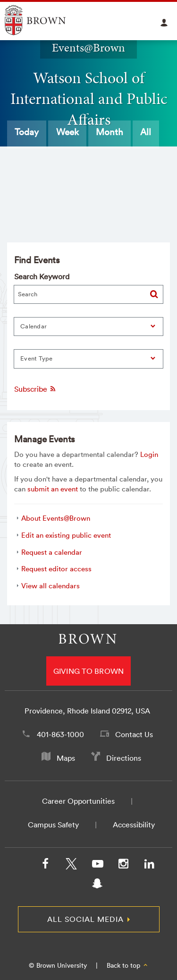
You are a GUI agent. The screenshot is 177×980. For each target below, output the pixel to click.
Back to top (128, 965)
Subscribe (35, 389)
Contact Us (134, 734)
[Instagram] (123, 866)
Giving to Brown (89, 671)
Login (149, 454)
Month (110, 132)
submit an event (53, 489)
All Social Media (85, 919)
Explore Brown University (46, 20)
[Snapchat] (97, 885)
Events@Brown (88, 48)
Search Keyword (42, 276)
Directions (124, 758)
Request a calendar (52, 552)
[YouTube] (97, 866)
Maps (66, 758)
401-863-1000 (60, 734)
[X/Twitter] (71, 866)
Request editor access (56, 569)
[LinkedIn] (149, 866)
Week (67, 132)
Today (27, 132)
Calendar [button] (34, 326)
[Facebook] (45, 866)
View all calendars (51, 586)
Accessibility (134, 825)
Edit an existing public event (66, 535)
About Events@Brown (56, 518)
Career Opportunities (78, 801)
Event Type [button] (37, 358)
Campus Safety (53, 825)
